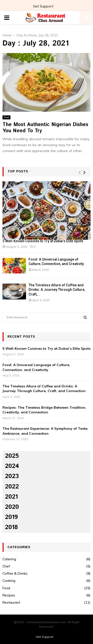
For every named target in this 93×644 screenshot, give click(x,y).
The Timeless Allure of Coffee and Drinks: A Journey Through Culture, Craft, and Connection (44, 389)
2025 (12, 456)
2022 (12, 487)
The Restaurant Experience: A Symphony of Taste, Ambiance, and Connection (45, 431)
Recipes (9, 595)
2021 (11, 497)
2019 (11, 517)
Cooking (9, 581)
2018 (11, 527)
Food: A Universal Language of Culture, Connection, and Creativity (36, 367)
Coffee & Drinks (15, 573)
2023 (12, 476)
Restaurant (11, 602)
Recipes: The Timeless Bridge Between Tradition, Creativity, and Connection (44, 410)
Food (6, 117)
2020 (12, 507)
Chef (6, 566)
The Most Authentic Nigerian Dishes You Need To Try (45, 128)
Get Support (43, 6)
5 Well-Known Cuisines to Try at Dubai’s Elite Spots (43, 241)
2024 (12, 466)
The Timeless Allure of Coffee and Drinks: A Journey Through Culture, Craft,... (57, 290)
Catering (9, 559)
